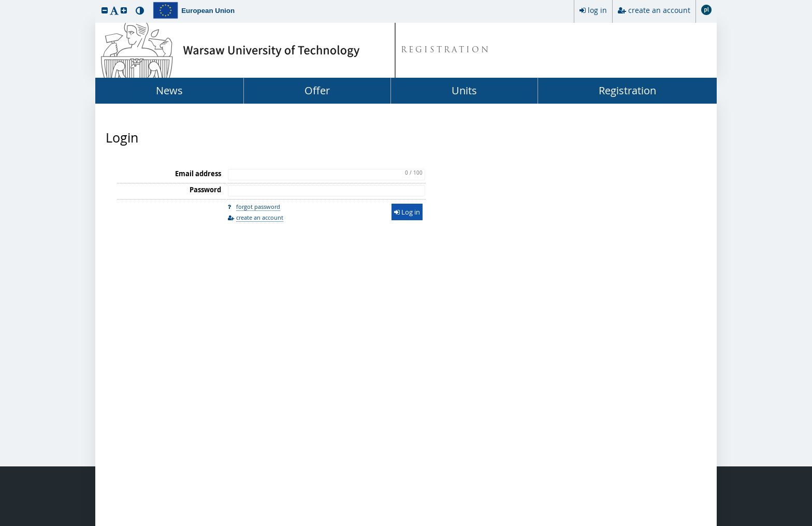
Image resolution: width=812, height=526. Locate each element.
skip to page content (3, 3)
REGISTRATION (446, 51)
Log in (407, 212)
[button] (105, 10)
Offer (317, 90)
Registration (627, 90)
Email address (198, 174)
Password (205, 190)
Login (122, 138)
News (169, 90)
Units (464, 90)
